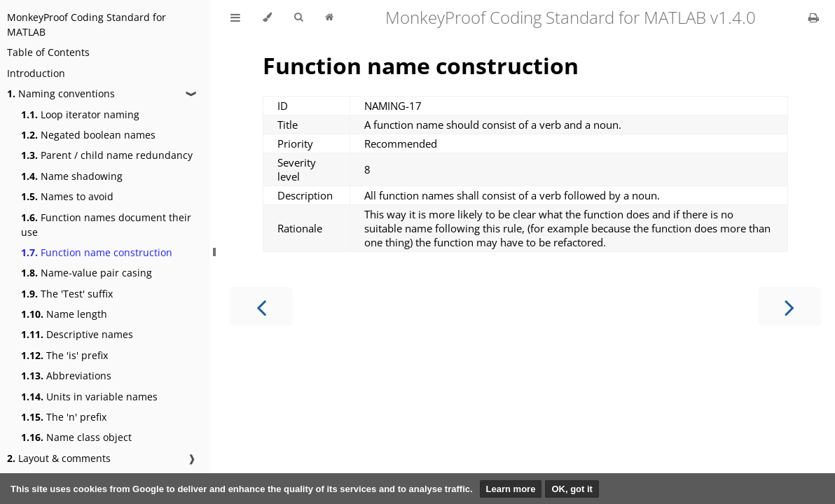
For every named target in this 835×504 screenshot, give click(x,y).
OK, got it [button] (572, 489)
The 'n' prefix (64, 417)
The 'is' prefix (64, 355)
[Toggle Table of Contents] (235, 17)
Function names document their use (106, 225)
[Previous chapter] (261, 306)
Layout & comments (59, 458)
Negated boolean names (88, 135)
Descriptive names (77, 334)
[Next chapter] (789, 306)
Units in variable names (89, 397)
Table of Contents (48, 52)
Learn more (511, 489)
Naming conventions (61, 93)
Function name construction (97, 252)
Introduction (36, 73)
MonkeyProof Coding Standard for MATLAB (87, 24)
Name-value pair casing (87, 273)
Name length (64, 314)
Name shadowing (72, 176)
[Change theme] (267, 17)
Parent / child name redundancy (107, 155)
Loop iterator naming (80, 114)
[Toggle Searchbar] (298, 17)
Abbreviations (66, 376)
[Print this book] (814, 17)
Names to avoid (67, 196)
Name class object (76, 437)
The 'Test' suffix (67, 294)
